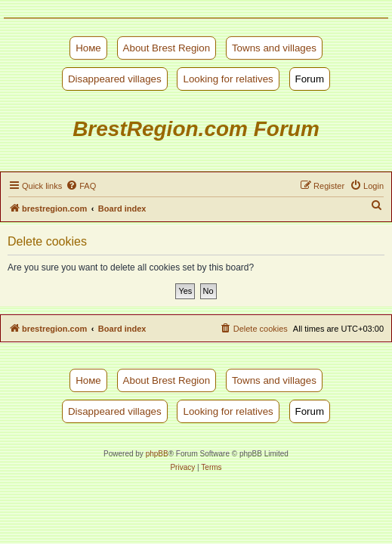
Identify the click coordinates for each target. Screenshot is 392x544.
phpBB (157, 454)
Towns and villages (274, 48)
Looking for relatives (228, 79)
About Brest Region (167, 48)
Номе (88, 48)
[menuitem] (81, 186)
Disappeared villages (115, 79)
